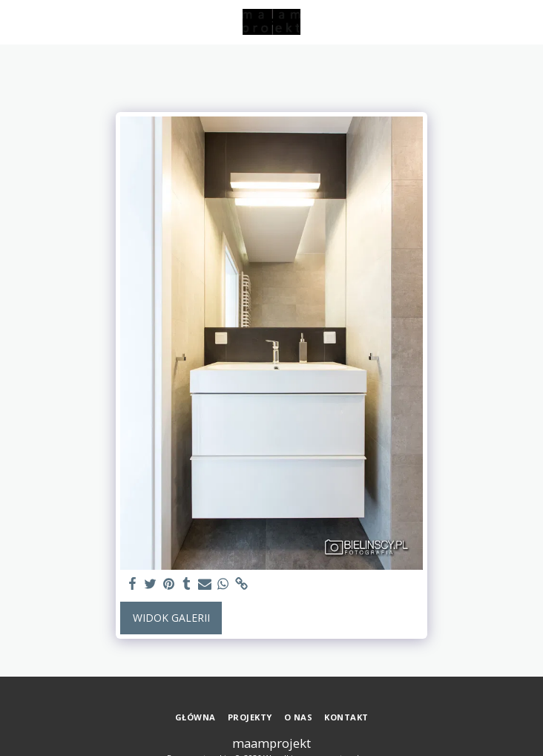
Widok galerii (171, 618)
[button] (16, 21)
